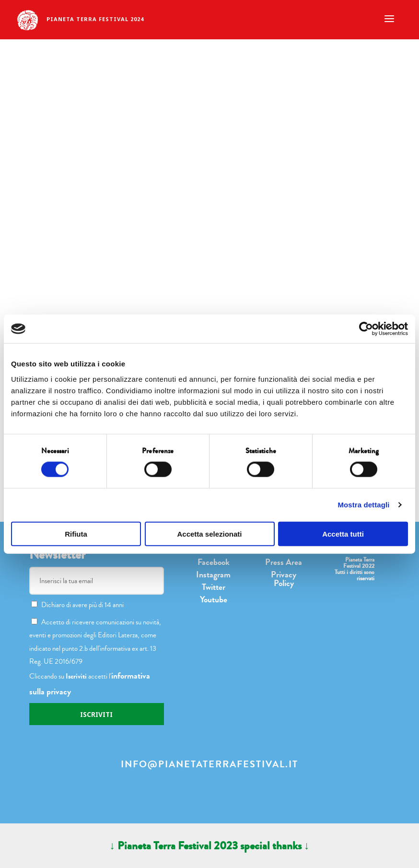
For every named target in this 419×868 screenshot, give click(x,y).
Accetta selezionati (209, 534)
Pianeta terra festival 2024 (95, 19)
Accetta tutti (343, 534)
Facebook (214, 562)
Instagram (213, 575)
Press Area (284, 562)
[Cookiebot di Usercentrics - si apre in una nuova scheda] (366, 329)
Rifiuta (76, 534)
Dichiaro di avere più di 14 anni (77, 605)
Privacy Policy (284, 579)
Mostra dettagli (363, 505)
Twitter (214, 587)
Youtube (214, 599)
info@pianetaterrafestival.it (209, 764)
